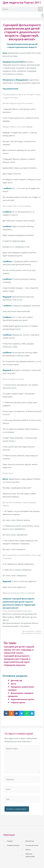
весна (13, 684)
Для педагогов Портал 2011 (22, 2)
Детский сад (16, 680)
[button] (43, 15)
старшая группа (18, 702)
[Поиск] (40, 9)
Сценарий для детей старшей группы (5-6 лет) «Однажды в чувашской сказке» (19, 650)
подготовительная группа (22, 699)
